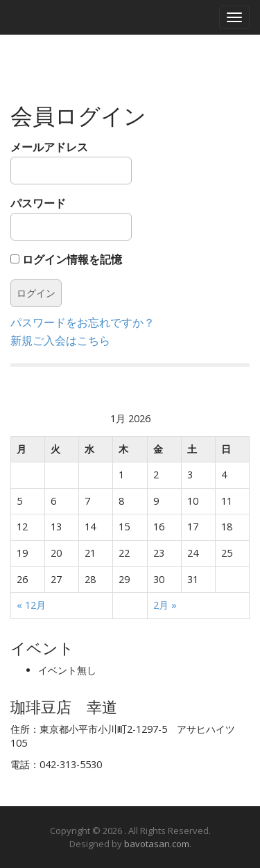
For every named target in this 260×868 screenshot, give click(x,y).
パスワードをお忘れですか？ (83, 322)
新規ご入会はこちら (60, 340)
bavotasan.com (157, 844)
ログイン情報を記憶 (66, 259)
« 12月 (31, 605)
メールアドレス (71, 162)
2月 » (165, 605)
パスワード (71, 218)
